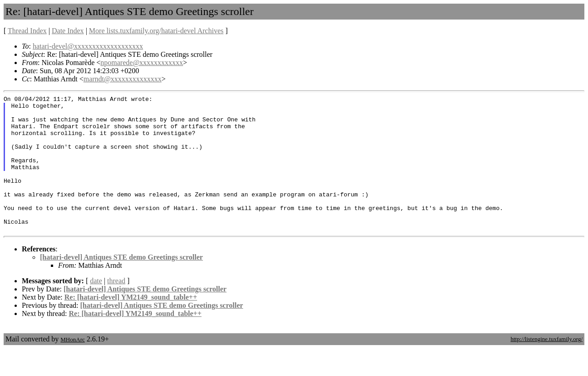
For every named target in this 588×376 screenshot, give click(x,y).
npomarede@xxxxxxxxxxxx (142, 63)
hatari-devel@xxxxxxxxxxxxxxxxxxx (88, 46)
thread (116, 308)
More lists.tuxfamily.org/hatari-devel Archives (156, 31)
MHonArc (72, 367)
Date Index (68, 31)
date (96, 308)
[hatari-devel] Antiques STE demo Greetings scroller (121, 284)
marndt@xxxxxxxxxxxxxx (123, 79)
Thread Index (27, 31)
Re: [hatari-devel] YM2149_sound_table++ (131, 324)
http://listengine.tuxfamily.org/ (546, 366)
